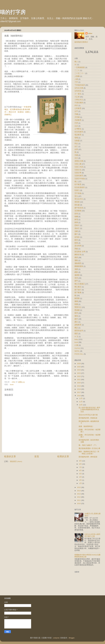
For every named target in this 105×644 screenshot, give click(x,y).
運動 (76, 260)
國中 (76, 234)
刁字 (76, 82)
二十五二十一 (80, 73)
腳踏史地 (78, 255)
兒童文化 (78, 170)
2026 (79, 364)
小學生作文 (79, 100)
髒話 (76, 328)
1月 (81, 483)
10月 (81, 405)
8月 (81, 464)
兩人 (76, 62)
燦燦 (76, 301)
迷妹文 (77, 228)
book (12, 385)
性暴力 (77, 190)
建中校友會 (79, 208)
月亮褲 (77, 117)
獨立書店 (78, 287)
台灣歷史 (78, 129)
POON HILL (79, 354)
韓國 (76, 304)
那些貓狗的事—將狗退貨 (88, 457)
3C (76, 65)
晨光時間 (78, 246)
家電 (76, 220)
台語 (76, 126)
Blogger (72, 638)
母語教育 (78, 135)
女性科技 (78, 91)
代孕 (76, 123)
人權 (76, 79)
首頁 (37, 456)
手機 (76, 114)
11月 (81, 402)
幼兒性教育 (79, 132)
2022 (79, 376)
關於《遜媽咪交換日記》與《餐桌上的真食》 (89, 453)
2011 (79, 500)
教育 (76, 240)
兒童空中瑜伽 (80, 179)
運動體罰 (78, 263)
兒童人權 (78, 164)
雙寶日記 (78, 307)
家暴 (76, 222)
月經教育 (78, 120)
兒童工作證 (79, 167)
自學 (76, 149)
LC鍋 (76, 345)
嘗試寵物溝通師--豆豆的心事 (89, 448)
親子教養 (78, 293)
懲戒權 (77, 310)
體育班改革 (79, 331)
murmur (77, 348)
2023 (79, 373)
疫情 (76, 214)
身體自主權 (79, 161)
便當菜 (77, 202)
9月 (81, 461)
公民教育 (78, 108)
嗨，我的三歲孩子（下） (88, 445)
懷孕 (76, 313)
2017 (79, 392)
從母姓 (77, 237)
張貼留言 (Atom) (16, 461)
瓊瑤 (76, 316)
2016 (79, 396)
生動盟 (77, 141)
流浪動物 (78, 211)
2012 (79, 497)
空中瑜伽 (78, 193)
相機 (76, 217)
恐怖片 (77, 225)
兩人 (76, 182)
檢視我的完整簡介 (81, 42)
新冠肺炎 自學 (80, 252)
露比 (76, 322)
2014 (79, 491)
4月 (81, 477)
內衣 (76, 105)
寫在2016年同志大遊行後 (88, 415)
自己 (76, 146)
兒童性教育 (79, 176)
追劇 (76, 231)
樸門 (76, 281)
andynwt (56, 638)
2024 (79, 370)
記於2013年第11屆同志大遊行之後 (92, 535)
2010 (79, 503)
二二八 (77, 70)
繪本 (76, 319)
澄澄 (76, 278)
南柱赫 (77, 205)
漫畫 (76, 269)
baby (76, 339)
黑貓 (76, 249)
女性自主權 (79, 88)
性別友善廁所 (80, 187)
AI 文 (76, 337)
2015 (79, 487)
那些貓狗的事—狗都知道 (88, 418)
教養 (76, 243)
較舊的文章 (63, 456)
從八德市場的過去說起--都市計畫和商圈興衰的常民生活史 (89, 410)
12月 (81, 398)
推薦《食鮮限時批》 (86, 426)
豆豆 (76, 158)
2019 (79, 386)
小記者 (77, 97)
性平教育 (78, 184)
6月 (81, 471)
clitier (90, 33)
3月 (81, 480)
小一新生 (78, 94)
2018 (79, 389)
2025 (79, 367)
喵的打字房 (13, 12)
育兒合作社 (79, 199)
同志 (76, 144)
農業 (76, 258)
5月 (81, 474)
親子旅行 (78, 290)
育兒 (76, 196)
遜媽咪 (77, 275)
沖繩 (76, 155)
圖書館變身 (79, 266)
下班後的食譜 (80, 85)
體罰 (76, 334)
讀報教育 (78, 325)
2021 (79, 380)
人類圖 (77, 76)
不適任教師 (79, 103)
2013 (79, 494)
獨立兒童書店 (80, 284)
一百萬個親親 (80, 67)
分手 (76, 111)
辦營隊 (77, 298)
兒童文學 (78, 173)
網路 (76, 272)
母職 (76, 138)
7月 (81, 467)
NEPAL (77, 351)
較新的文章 (10, 456)
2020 (79, 383)
